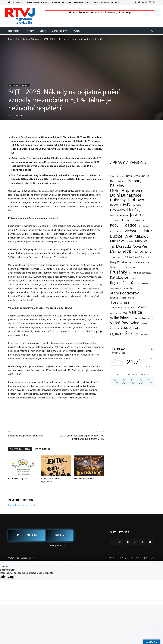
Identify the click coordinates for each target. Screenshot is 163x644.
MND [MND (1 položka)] (112, 247)
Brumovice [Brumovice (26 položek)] (118, 181)
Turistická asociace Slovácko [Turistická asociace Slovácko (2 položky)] (122, 298)
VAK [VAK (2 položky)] (125, 313)
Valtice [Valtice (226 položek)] (136, 312)
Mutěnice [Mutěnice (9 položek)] (145, 252)
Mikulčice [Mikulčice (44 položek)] (117, 241)
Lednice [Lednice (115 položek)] (145, 231)
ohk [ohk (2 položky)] (148, 262)
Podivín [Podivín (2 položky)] (113, 267)
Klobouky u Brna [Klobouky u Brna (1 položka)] (138, 220)
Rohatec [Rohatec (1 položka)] (145, 283)
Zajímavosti (36, 39)
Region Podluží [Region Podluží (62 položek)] (122, 283)
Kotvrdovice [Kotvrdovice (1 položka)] (143, 226)
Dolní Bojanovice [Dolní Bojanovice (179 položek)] (127, 190)
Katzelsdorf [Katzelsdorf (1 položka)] (115, 220)
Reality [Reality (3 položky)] (133, 278)
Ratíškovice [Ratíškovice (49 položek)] (119, 277)
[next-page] (15, 487)
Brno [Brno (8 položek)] (129, 176)
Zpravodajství (22, 39)
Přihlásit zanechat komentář (22, 505)
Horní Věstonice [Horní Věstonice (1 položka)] (138, 205)
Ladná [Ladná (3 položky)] (118, 231)
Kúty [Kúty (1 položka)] (112, 231)
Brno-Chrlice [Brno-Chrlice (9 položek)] (141, 176)
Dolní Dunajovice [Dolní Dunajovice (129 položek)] (126, 195)
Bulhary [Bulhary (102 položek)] (135, 181)
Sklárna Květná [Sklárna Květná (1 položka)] (116, 288)
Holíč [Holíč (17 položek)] (126, 204)
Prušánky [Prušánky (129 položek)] (118, 272)
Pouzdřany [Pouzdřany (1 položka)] (123, 267)
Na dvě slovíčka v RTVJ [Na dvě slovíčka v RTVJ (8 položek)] (137, 257)
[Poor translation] (11, 577)
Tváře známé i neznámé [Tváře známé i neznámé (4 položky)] (122, 308)
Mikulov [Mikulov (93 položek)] (142, 236)
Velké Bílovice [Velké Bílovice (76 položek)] (121, 318)
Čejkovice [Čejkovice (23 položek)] (117, 334)
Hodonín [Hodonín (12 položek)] (115, 205)
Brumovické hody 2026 (18, 478)
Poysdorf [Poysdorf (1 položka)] (132, 267)
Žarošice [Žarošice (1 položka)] (144, 334)
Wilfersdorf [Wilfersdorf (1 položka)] (114, 329)
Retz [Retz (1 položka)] (138, 283)
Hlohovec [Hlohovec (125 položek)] (136, 200)
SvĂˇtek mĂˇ (106, 13)
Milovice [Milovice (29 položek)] (141, 241)
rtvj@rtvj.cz (68, 545)
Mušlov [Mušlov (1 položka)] (113, 257)
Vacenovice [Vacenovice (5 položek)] (116, 313)
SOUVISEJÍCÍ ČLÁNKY (20, 449)
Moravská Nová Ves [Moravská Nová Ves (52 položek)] (132, 246)
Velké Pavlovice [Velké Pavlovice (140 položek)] (125, 323)
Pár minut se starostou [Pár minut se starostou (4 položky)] (140, 273)
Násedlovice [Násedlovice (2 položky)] (138, 262)
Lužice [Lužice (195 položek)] (116, 236)
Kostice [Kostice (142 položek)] (129, 225)
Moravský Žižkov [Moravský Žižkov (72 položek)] (124, 252)
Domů (11, 39)
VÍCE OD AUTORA (42, 449)
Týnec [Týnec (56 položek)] (141, 307)
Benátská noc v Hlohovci (85, 478)
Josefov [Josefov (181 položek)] (137, 215)
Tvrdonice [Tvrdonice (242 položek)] (120, 302)
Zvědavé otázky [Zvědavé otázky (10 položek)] (130, 328)
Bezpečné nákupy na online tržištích (26, 436)
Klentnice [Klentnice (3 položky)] (125, 220)
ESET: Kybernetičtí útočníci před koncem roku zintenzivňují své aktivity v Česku (82, 437)
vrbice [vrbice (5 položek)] (145, 323)
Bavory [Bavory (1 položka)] (113, 176)
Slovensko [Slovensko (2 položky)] (128, 288)
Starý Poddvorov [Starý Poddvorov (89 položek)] (124, 293)
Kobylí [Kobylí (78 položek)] (115, 225)
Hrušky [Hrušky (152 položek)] (134, 210)
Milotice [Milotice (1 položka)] (130, 242)
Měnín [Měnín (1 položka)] (120, 257)
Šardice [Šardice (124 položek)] (132, 333)
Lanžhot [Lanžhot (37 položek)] (130, 231)
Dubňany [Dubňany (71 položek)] (118, 200)
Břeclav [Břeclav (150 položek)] (117, 186)
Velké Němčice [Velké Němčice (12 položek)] (144, 318)
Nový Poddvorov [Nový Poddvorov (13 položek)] (120, 262)
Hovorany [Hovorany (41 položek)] (117, 210)
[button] (152, 31)
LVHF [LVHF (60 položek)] (128, 236)
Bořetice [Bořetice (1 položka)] (121, 176)
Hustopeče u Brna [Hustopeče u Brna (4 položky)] (119, 215)
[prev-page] (10, 487)
